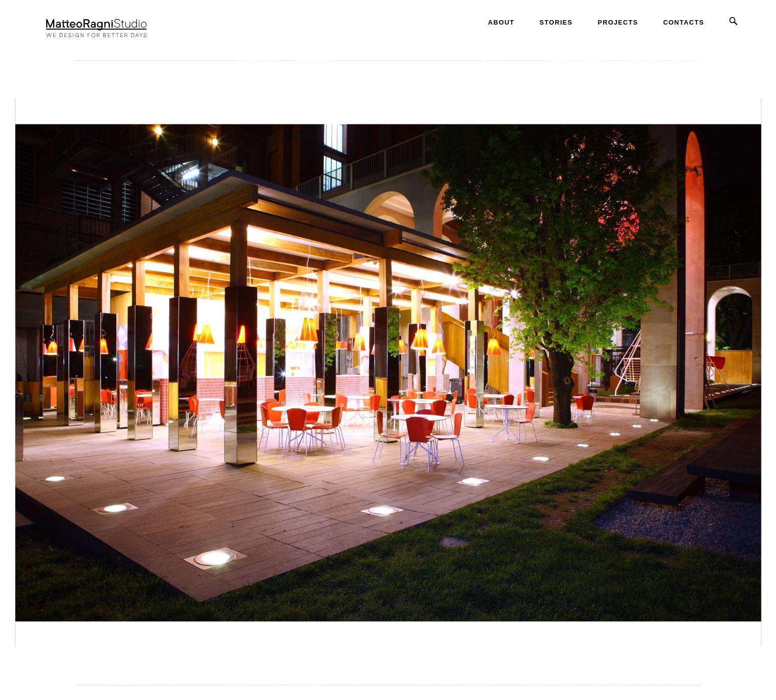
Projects (618, 22)
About (501, 22)
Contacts (684, 22)
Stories (556, 22)
